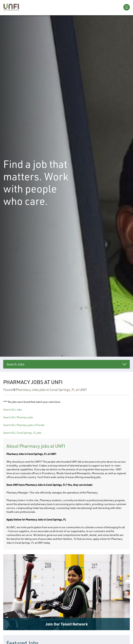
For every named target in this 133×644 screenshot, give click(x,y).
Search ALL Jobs (13, 410)
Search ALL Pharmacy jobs (18, 417)
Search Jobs (15, 364)
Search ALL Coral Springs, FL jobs (22, 433)
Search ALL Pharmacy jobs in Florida (24, 425)
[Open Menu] (127, 7)
